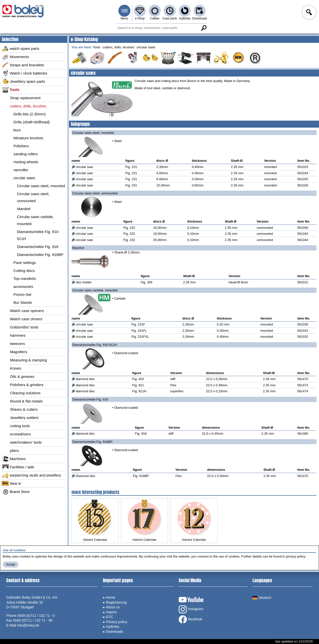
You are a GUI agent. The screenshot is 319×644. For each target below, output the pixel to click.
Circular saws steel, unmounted (33, 197)
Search (204, 28)
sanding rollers (26, 154)
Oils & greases (22, 376)
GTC (110, 617)
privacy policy (296, 556)
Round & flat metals (26, 401)
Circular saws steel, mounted (41, 186)
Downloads (199, 18)
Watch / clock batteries (24, 73)
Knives (16, 368)
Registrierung (116, 602)
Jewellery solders (24, 418)
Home (111, 597)
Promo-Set (22, 294)
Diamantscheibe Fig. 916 (38, 247)
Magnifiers (19, 352)
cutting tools (20, 426)
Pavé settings (25, 263)
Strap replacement (25, 98)
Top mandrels (25, 279)
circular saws (24, 178)
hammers (18, 335)
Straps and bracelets (23, 65)
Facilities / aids (18, 467)
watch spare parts (20, 49)
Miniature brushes (28, 138)
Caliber (155, 18)
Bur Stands (23, 302)
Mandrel (24, 209)
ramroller (21, 170)
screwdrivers (20, 434)
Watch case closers (26, 319)
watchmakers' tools (26, 442)
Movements (15, 57)
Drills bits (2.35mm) (30, 114)
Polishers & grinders (27, 385)
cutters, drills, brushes (28, 106)
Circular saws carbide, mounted (35, 220)
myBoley (185, 18)
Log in (309, 13)
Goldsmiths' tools (24, 327)
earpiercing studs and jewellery (31, 475)
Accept (11, 564)
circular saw (84, 167)
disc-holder (84, 282)
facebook (191, 619)
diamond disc (85, 379)
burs (17, 130)
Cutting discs (24, 271)
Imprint (111, 612)
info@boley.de (28, 625)
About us (113, 607)
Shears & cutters (24, 409)
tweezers (17, 344)
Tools (11, 90)
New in (11, 483)
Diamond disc (86, 476)
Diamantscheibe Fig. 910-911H (38, 235)
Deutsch (262, 598)
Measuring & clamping (28, 360)
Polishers (21, 146)
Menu (124, 18)
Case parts (170, 18)
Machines (14, 459)
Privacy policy (117, 622)
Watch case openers (27, 311)
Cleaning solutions (25, 393)
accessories (23, 286)
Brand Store (16, 492)
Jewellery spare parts (23, 81)
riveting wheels (26, 162)
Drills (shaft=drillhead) (32, 122)
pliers (14, 450)
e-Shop (140, 18)
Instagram (191, 609)
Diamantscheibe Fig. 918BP (40, 255)
